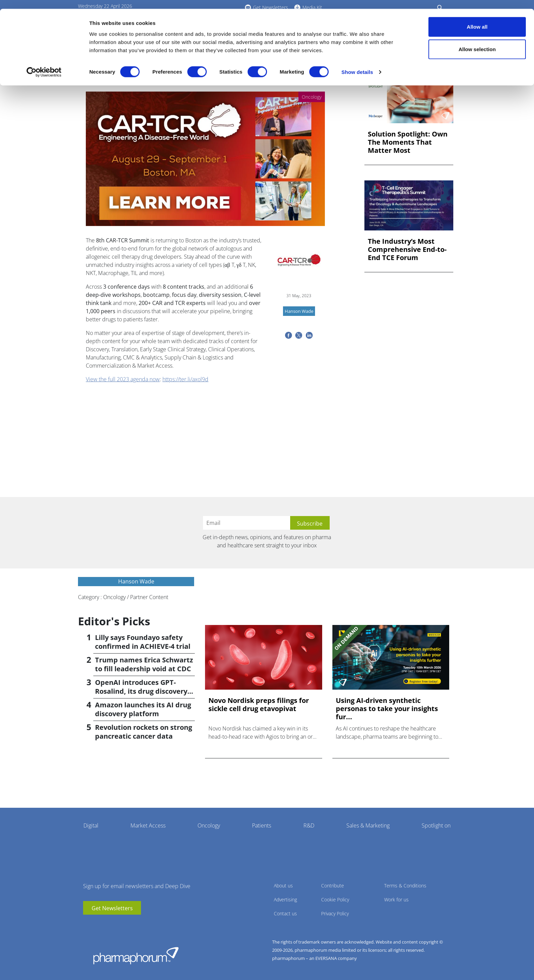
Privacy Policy (335, 913)
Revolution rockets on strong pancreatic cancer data (144, 732)
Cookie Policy (335, 899)
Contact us (285, 913)
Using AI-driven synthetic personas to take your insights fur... (387, 709)
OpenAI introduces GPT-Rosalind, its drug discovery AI (141, 691)
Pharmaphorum (136, 955)
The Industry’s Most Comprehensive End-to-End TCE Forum (407, 250)
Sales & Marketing (368, 825)
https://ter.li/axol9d (185, 379)
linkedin (98, 925)
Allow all (477, 18)
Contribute (333, 886)
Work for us (396, 899)
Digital (91, 825)
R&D (309, 825)
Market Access (148, 825)
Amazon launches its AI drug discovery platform (143, 709)
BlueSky (109, 925)
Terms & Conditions (405, 886)
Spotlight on (436, 825)
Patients (262, 825)
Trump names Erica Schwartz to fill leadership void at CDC (144, 664)
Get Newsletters (112, 908)
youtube (88, 925)
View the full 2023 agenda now (123, 379)
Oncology (209, 825)
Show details (357, 63)
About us (283, 886)
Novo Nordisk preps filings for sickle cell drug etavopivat (259, 705)
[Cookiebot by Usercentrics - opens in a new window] (44, 63)
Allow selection (477, 40)
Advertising (285, 899)
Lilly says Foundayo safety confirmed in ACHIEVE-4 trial (143, 642)
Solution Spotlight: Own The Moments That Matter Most (408, 142)
